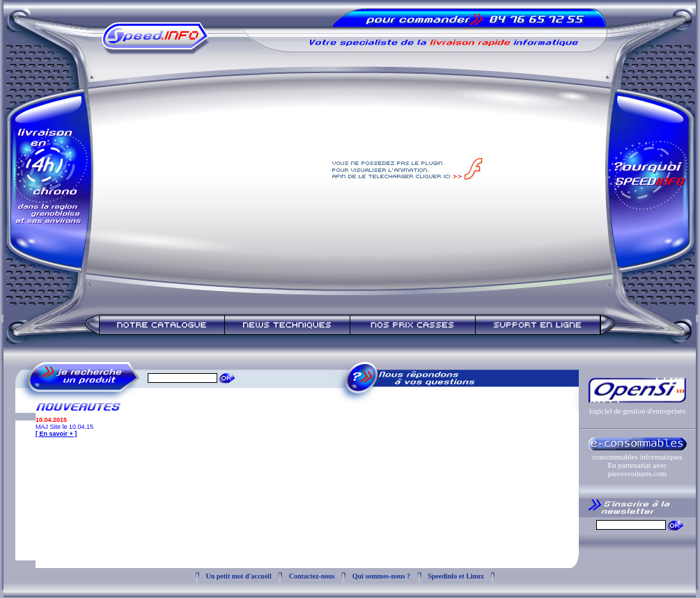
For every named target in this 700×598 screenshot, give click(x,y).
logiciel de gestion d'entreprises (638, 411)
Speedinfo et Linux (456, 576)
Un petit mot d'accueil (239, 576)
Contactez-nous (312, 576)
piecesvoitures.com (638, 473)
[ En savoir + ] (56, 434)
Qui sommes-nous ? (381, 576)
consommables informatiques (637, 457)
